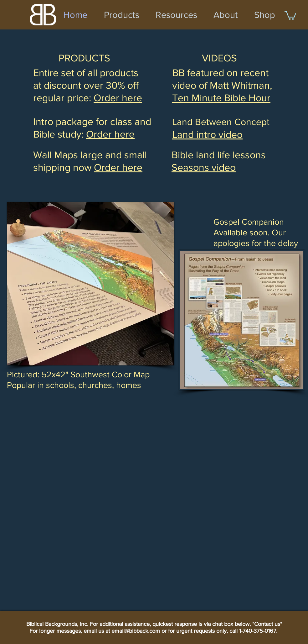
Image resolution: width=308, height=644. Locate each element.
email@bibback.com (136, 631)
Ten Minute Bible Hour (221, 98)
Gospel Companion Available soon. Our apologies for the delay (256, 232)
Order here (118, 167)
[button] (290, 15)
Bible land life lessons (219, 155)
